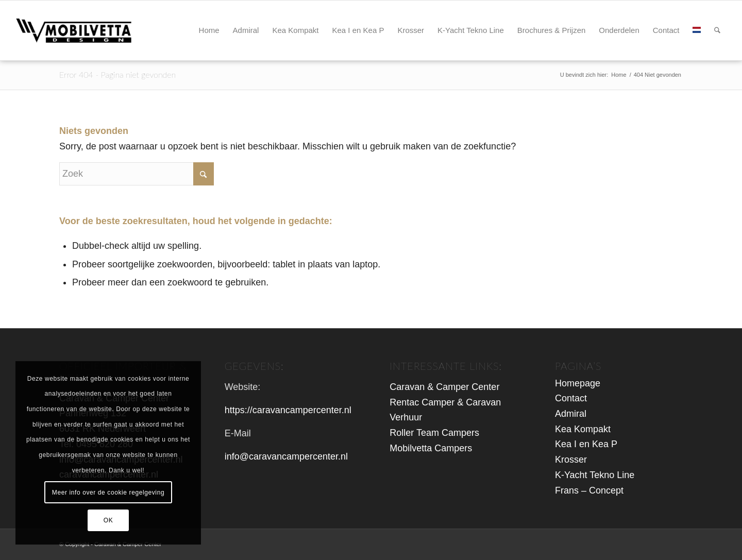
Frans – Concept (589, 490)
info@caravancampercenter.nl (286, 456)
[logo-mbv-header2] (85, 30)
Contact (571, 398)
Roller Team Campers (434, 433)
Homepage (578, 383)
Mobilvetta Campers (431, 448)
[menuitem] (209, 30)
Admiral (571, 414)
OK (108, 520)
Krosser (571, 460)
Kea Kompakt (583, 429)
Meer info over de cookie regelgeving (108, 493)
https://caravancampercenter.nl (288, 410)
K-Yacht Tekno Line (595, 475)
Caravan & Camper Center (444, 387)
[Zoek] (717, 30)
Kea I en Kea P (586, 444)
